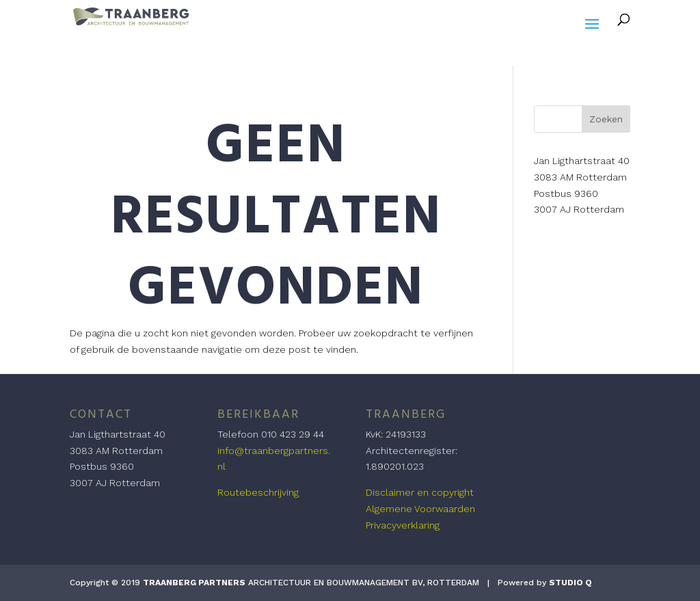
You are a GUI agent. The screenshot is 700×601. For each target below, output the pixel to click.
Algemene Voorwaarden (420, 509)
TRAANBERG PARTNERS (194, 583)
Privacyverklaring (403, 525)
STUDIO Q (570, 583)
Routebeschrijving (258, 492)
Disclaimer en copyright (420, 492)
